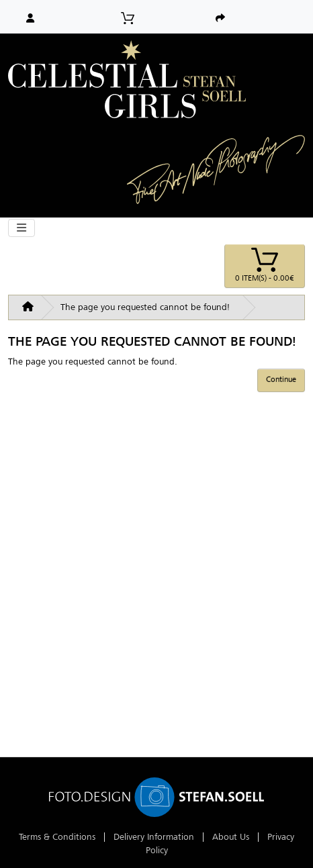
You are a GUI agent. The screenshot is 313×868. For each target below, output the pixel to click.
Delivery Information (154, 837)
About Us (231, 837)
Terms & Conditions (57, 837)
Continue (281, 379)
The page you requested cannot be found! (145, 307)
